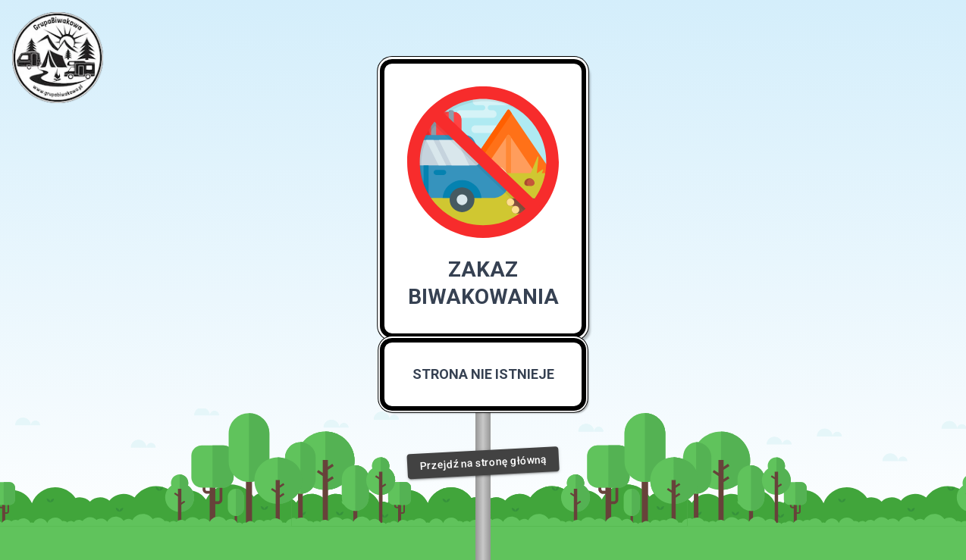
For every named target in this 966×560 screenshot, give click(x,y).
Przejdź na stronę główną (483, 463)
